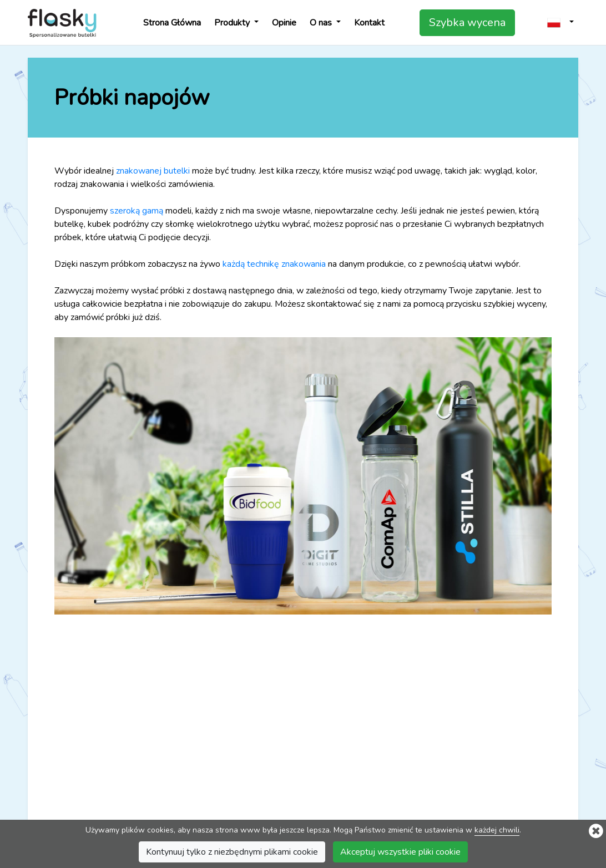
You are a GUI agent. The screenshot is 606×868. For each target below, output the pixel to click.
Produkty (233, 23)
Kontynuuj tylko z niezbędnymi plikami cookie (232, 853)
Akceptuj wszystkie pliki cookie (400, 853)
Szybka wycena (467, 22)
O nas (322, 23)
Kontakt (369, 23)
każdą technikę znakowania (274, 264)
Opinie (284, 23)
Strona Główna (172, 23)
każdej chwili (497, 831)
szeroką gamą (137, 211)
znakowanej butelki (153, 171)
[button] (560, 22)
